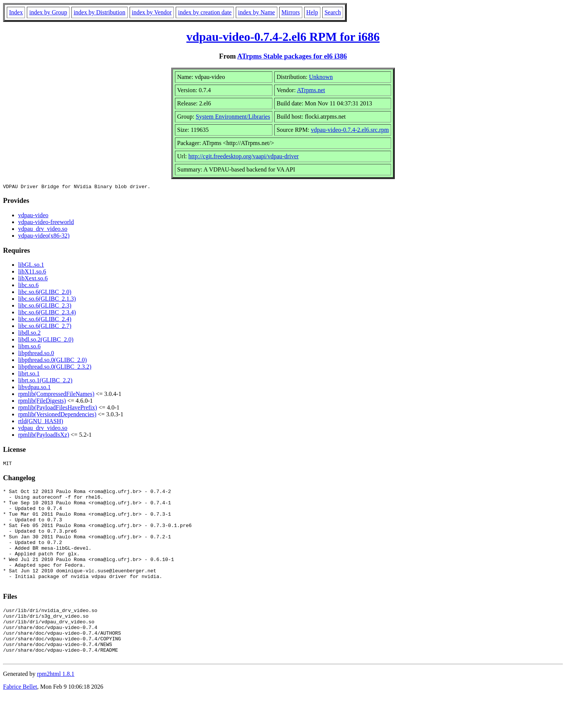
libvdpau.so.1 (34, 388)
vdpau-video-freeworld (46, 223)
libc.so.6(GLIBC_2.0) (45, 293)
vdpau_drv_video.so (43, 230)
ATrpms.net (311, 90)
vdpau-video (33, 216)
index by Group (48, 12)
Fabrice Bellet (20, 718)
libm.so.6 (29, 347)
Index (16, 12)
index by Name (257, 12)
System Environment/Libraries (233, 117)
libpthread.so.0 (36, 354)
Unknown (321, 77)
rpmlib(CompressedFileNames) (56, 395)
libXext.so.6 (33, 279)
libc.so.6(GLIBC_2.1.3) (47, 300)
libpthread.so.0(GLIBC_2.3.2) (55, 368)
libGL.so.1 (31, 266)
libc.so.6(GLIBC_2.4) (45, 320)
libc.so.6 (28, 286)
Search (333, 12)
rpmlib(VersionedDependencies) (57, 415)
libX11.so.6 (32, 273)
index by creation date (205, 12)
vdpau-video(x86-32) (44, 237)
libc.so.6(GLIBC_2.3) (45, 307)
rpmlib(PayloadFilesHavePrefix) (58, 409)
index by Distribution (100, 12)
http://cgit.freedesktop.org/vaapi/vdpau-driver (244, 156)
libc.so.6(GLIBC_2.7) (45, 327)
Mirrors (291, 12)
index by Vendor (152, 12)
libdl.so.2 (29, 334)
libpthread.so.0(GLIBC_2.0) (53, 361)
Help (312, 12)
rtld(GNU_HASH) (41, 422)
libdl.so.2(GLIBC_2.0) (46, 341)
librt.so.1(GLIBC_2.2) (45, 381)
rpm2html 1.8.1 (56, 706)
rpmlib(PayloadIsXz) (44, 436)
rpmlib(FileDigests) (42, 402)
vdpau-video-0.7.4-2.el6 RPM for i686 (283, 37)
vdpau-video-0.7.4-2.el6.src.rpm (350, 130)
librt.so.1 (29, 375)
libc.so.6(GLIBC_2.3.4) (47, 313)
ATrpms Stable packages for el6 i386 (292, 56)
